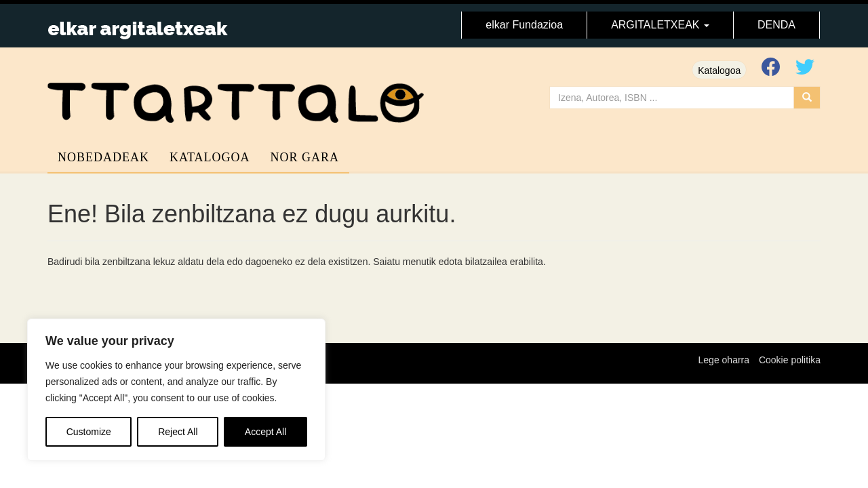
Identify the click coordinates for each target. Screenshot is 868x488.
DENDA (776, 25)
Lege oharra (724, 360)
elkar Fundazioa (524, 25)
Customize (89, 432)
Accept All (265, 432)
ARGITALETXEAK (660, 25)
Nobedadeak (103, 157)
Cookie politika (790, 360)
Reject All (178, 432)
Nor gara (305, 157)
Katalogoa (719, 70)
